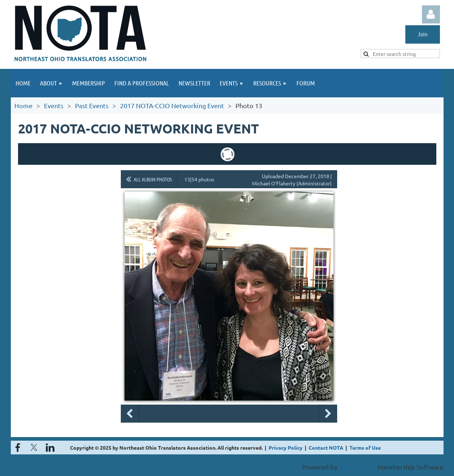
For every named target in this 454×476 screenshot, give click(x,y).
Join (423, 34)
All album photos (153, 179)
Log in (431, 14)
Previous (130, 414)
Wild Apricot (358, 467)
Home (23, 105)
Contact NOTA (326, 448)
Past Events (92, 105)
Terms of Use (365, 448)
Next (328, 414)
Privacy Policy (286, 448)
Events (54, 105)
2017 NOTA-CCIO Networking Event (172, 105)
